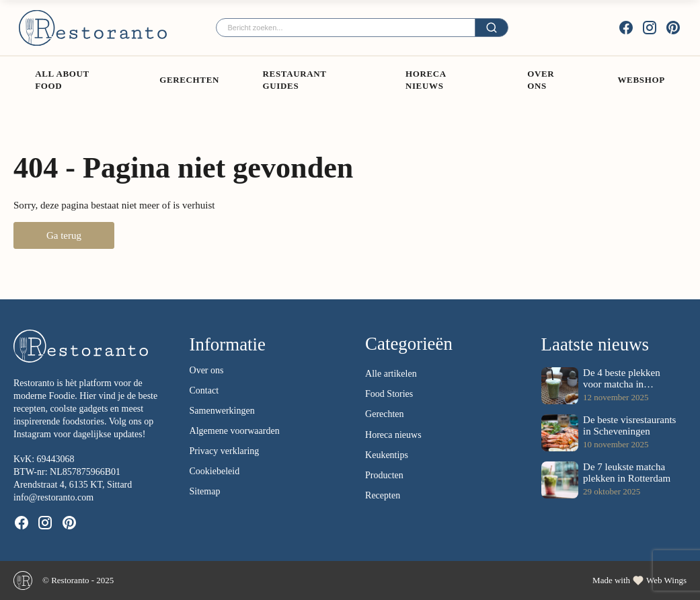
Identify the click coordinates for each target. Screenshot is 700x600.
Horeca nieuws (393, 435)
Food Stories (389, 394)
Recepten (383, 495)
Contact (204, 390)
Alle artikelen (391, 374)
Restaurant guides (295, 80)
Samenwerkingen (222, 411)
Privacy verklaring (225, 451)
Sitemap (205, 491)
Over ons (541, 80)
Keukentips (387, 455)
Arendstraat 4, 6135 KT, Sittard (73, 485)
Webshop (641, 80)
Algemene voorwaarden (235, 431)
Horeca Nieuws (426, 80)
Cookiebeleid (215, 471)
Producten (384, 475)
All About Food (62, 80)
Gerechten (189, 80)
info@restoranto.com (53, 497)
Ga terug (64, 235)
